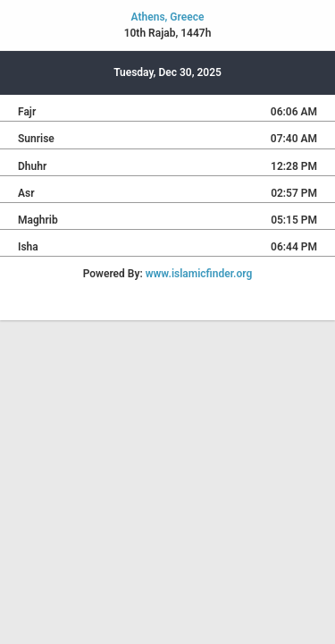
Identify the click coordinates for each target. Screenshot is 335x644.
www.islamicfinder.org (199, 274)
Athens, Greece (168, 17)
